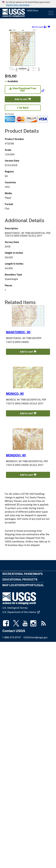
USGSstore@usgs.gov (36, 637)
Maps (39, 574)
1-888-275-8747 (12, 637)
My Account (39, 27)
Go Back (23, 108)
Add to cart (23, 99)
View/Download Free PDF (23, 90)
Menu (51, 13)
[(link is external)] (24, 91)
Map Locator (12, 585)
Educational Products (20, 580)
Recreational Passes (18, 574)
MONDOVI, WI (16, 455)
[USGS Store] (25, 13)
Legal (39, 585)
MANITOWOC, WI (18, 332)
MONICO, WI (15, 394)
